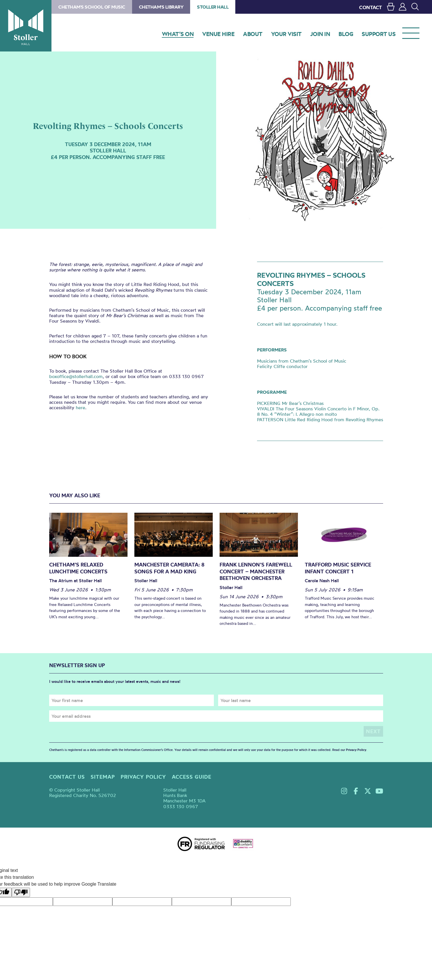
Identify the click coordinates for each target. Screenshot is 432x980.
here (80, 407)
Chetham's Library (161, 7)
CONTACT (371, 7)
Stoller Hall (26, 26)
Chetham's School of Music (92, 7)
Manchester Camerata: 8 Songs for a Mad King (169, 568)
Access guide (192, 777)
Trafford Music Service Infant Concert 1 (338, 568)
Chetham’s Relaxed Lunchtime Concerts (78, 568)
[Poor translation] (21, 892)
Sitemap (103, 777)
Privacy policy (143, 777)
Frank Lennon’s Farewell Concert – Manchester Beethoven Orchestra (256, 571)
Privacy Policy (356, 750)
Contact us (67, 777)
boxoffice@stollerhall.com (76, 376)
